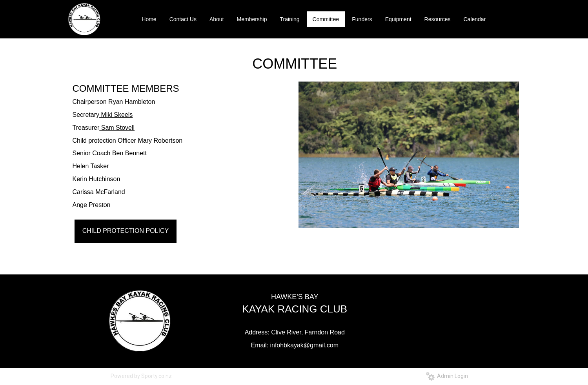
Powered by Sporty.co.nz (141, 376)
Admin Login (447, 376)
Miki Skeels (116, 115)
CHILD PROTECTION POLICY (126, 231)
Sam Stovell (117, 128)
